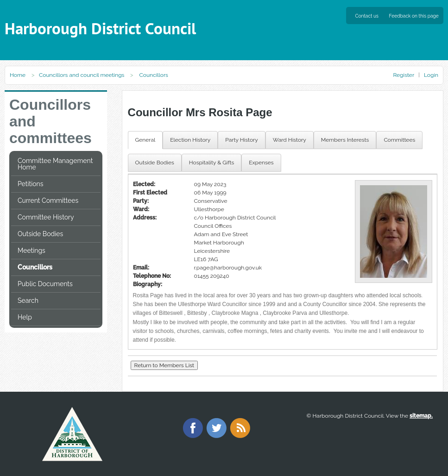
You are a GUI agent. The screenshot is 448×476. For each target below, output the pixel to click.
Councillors (35, 267)
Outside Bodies (40, 234)
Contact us (367, 16)
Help (25, 317)
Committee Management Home (55, 164)
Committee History (46, 217)
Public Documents (45, 284)
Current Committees (48, 200)
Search (28, 301)
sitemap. (421, 416)
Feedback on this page (414, 16)
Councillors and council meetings (82, 75)
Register (403, 75)
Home (18, 75)
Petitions (30, 184)
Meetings (32, 251)
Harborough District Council (100, 28)
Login (431, 75)
